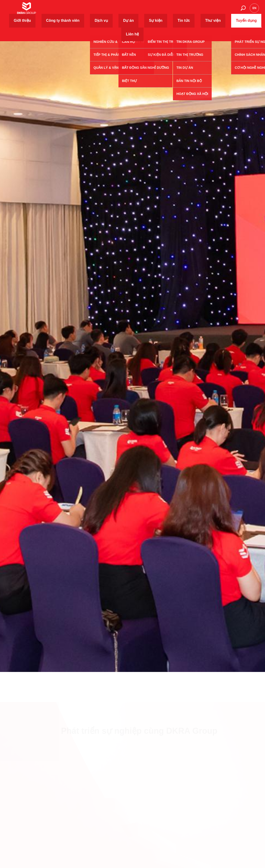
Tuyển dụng (211, 10)
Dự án (143, 10)
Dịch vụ (128, 10)
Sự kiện (159, 10)
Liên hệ (230, 10)
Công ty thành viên (105, 10)
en (254, 10)
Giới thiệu (80, 10)
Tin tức (175, 10)
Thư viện (191, 10)
